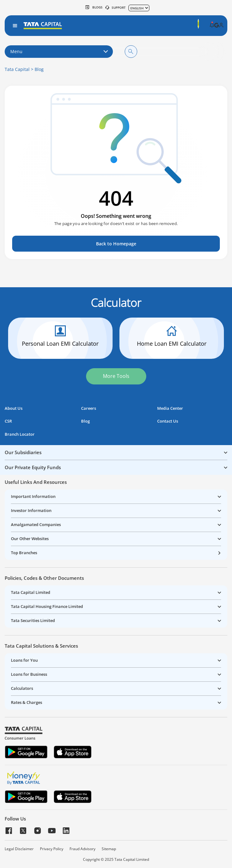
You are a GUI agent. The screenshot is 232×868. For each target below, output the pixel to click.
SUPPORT (116, 8)
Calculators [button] (22, 688)
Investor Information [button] (31, 510)
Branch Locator (20, 434)
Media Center (170, 408)
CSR (8, 421)
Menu (59, 51)
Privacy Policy (52, 849)
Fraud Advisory (82, 849)
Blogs (94, 7)
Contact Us (168, 421)
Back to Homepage (116, 244)
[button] (212, 26)
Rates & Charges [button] (27, 702)
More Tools (116, 376)
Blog (39, 69)
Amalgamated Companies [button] (36, 524)
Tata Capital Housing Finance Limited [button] (47, 606)
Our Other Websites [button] (30, 539)
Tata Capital (17, 69)
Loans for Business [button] (29, 674)
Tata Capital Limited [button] (31, 592)
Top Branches (24, 553)
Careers (89, 408)
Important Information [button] (33, 496)
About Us (14, 408)
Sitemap (109, 849)
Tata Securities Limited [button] (33, 620)
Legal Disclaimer (19, 849)
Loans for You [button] (24, 660)
